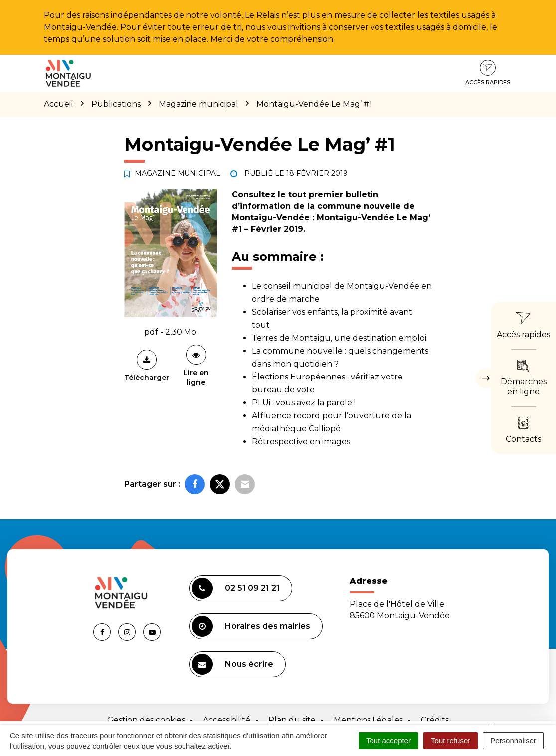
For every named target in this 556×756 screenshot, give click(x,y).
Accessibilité (227, 720)
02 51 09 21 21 (236, 588)
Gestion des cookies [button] (146, 720)
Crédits (435, 720)
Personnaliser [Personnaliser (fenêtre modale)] (513, 740)
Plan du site (292, 720)
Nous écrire (233, 664)
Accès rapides (488, 73)
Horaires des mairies (251, 626)
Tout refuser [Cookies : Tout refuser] (451, 740)
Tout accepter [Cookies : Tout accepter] (388, 740)
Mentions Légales (368, 720)
